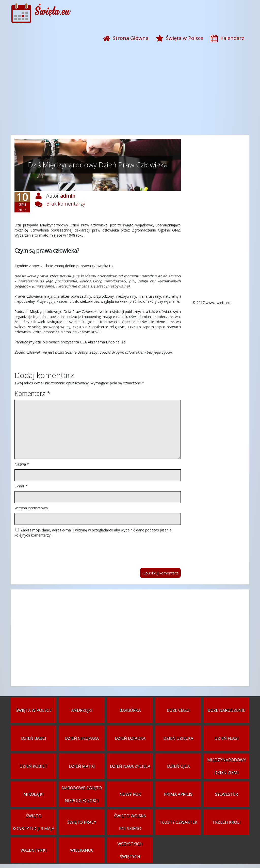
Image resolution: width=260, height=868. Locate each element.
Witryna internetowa (31, 508)
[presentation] (53, 550)
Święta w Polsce (34, 710)
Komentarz (32, 393)
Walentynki (34, 850)
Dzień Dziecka (178, 738)
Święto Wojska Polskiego (130, 822)
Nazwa (22, 464)
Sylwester (226, 794)
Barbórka (130, 710)
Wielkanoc (82, 850)
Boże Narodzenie (226, 710)
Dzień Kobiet (34, 766)
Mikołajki (34, 794)
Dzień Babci (34, 738)
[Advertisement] (130, 94)
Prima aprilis (178, 794)
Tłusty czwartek (178, 822)
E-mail (21, 486)
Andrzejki (82, 710)
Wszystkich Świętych (130, 850)
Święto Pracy (82, 822)
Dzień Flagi (227, 738)
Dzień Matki (82, 766)
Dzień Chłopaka (82, 738)
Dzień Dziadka (130, 738)
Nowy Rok (130, 794)
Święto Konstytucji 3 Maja (34, 822)
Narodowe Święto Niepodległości (82, 794)
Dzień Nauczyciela (130, 766)
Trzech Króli (226, 822)
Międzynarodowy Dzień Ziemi (227, 766)
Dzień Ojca (178, 766)
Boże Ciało (178, 710)
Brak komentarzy (66, 204)
